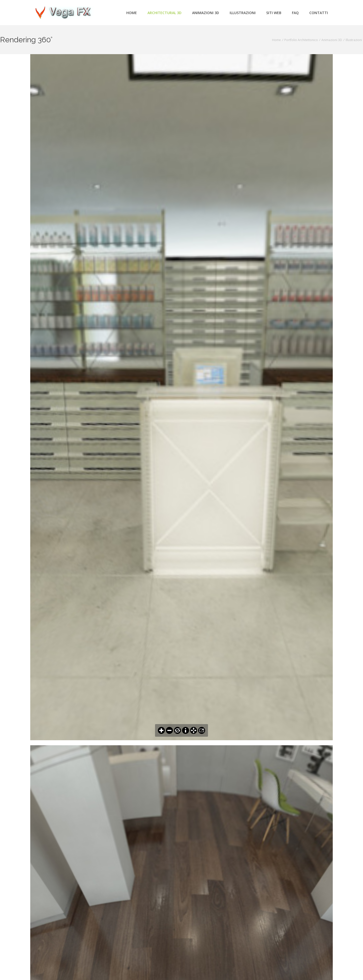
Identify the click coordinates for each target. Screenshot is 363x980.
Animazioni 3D (332, 40)
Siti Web (274, 13)
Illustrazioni (243, 13)
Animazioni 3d (206, 13)
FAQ (295, 13)
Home (132, 13)
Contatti (319, 13)
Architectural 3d (164, 13)
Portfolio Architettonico (301, 40)
